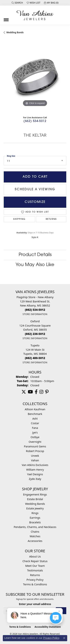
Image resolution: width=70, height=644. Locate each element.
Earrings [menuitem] (35, 518)
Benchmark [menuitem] (35, 414)
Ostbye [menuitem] (35, 437)
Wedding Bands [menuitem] (35, 504)
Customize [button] (35, 202)
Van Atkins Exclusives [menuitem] (35, 465)
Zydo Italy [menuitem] (35, 479)
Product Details (35, 255)
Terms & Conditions (20, 627)
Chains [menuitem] (35, 532)
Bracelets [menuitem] (35, 522)
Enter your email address (35, 604)
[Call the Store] (35, 310)
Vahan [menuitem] (35, 460)
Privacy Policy (35, 580)
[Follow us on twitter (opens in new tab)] (24, 392)
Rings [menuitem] (35, 513)
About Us (35, 556)
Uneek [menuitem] (35, 456)
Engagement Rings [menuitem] (35, 494)
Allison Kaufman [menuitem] (35, 409)
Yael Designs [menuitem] (35, 474)
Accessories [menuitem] (35, 541)
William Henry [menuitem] (35, 470)
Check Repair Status (35, 561)
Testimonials (35, 570)
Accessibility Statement (48, 627)
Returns (51, 219)
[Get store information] (35, 314)
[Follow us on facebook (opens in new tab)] (36, 392)
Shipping (19, 219)
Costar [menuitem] (35, 423)
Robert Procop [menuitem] (35, 451)
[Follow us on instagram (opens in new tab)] (41, 392)
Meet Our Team (35, 566)
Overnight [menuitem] (35, 442)
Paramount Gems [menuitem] (35, 446)
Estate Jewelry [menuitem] (35, 508)
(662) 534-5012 (35, 121)
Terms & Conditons (35, 584)
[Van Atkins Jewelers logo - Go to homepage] (35, 15)
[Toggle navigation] (6, 18)
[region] (35, 76)
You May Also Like (35, 265)
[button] (17, 3)
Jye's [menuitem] (35, 432)
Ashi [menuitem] (35, 419)
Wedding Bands (15, 32)
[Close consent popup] (64, 638)
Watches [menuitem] (35, 536)
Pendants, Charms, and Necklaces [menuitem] (35, 527)
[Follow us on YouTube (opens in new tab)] (30, 392)
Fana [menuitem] (35, 428)
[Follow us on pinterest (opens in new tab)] (47, 392)
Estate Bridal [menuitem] (35, 499)
